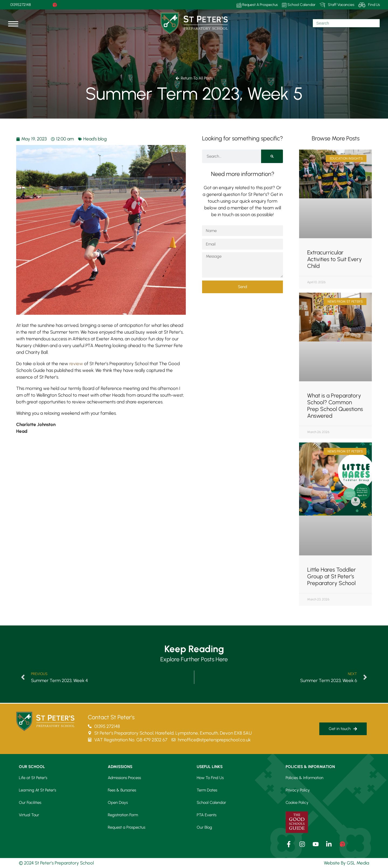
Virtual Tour (29, 815)
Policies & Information (304, 778)
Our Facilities (30, 803)
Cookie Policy (297, 803)
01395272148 (20, 5)
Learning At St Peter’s (37, 790)
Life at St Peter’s (33, 778)
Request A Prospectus (257, 5)
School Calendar (299, 5)
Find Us (369, 5)
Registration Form (123, 815)
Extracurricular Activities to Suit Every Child (335, 259)
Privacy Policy (298, 790)
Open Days (118, 803)
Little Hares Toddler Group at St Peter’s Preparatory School (332, 576)
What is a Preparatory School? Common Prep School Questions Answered (335, 406)
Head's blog (95, 139)
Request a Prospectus (127, 827)
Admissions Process (124, 778)
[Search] (272, 156)
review (76, 364)
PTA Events (207, 815)
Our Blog (204, 827)
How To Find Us (210, 778)
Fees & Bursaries (122, 790)
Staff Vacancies (337, 5)
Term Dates (207, 790)
